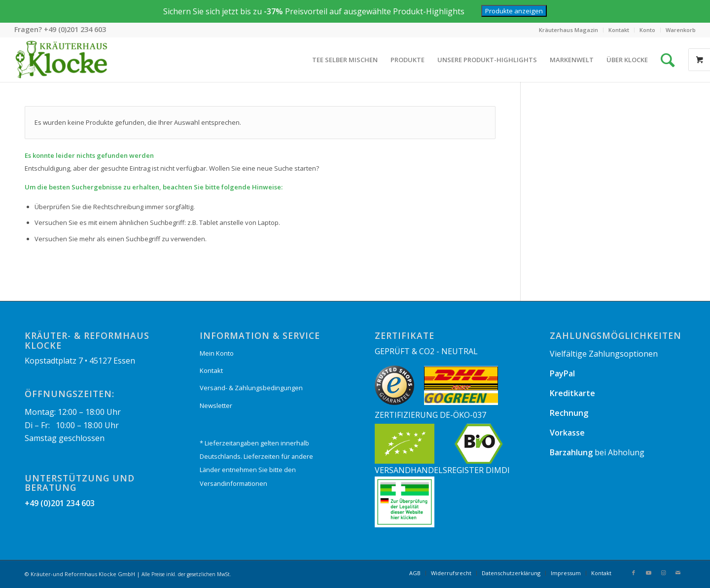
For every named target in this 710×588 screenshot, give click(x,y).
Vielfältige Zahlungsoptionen (604, 354)
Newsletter (216, 405)
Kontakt (619, 30)
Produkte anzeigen (514, 11)
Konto (647, 30)
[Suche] (668, 60)
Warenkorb (681, 30)
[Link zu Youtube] (648, 573)
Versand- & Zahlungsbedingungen (251, 388)
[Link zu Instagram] (663, 573)
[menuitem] (569, 30)
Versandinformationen (233, 483)
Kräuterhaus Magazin (568, 30)
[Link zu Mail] (678, 573)
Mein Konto (217, 353)
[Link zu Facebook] (634, 573)
